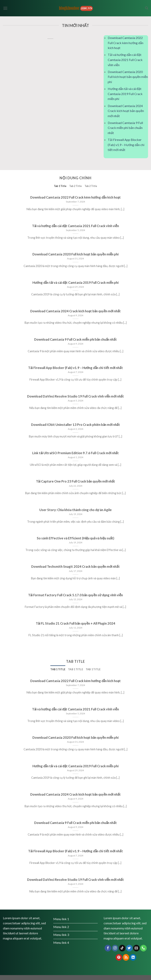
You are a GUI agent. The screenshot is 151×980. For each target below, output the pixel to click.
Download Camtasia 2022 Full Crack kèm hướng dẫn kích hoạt (126, 43)
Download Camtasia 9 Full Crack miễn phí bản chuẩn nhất (125, 128)
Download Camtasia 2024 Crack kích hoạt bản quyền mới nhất (126, 111)
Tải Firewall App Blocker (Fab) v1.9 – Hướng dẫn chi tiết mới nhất (126, 145)
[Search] (147, 8)
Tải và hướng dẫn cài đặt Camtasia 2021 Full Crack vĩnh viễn (125, 60)
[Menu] (5, 8)
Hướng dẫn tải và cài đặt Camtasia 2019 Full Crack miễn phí (125, 94)
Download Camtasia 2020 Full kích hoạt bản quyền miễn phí (128, 77)
